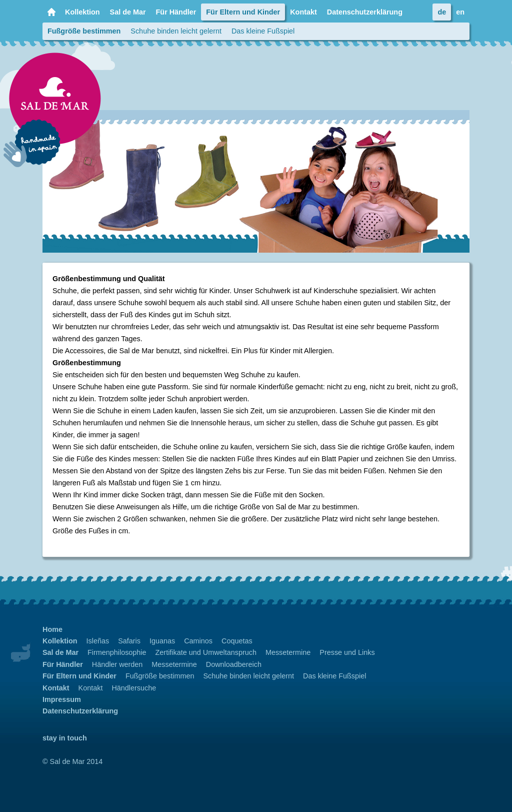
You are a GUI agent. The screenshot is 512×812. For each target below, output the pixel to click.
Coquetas (237, 641)
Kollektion (82, 12)
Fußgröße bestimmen (84, 31)
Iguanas (162, 641)
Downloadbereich (234, 664)
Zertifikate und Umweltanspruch (206, 652)
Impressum (62, 699)
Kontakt (303, 12)
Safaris (129, 641)
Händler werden (117, 664)
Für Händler (176, 12)
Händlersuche (134, 688)
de (442, 12)
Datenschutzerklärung (365, 12)
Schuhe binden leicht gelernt (176, 31)
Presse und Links (347, 652)
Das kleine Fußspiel (263, 31)
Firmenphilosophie (117, 652)
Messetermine (288, 652)
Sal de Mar (128, 12)
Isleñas (98, 641)
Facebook (417, 12)
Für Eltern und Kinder (243, 12)
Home (51, 12)
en (460, 12)
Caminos (198, 641)
